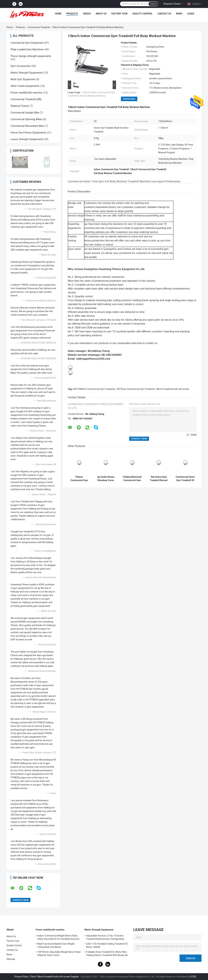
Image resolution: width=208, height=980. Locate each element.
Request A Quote (172, 4)
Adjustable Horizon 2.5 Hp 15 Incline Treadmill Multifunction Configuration (105, 937)
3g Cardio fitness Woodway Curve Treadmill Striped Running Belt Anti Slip (106, 479)
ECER (193, 977)
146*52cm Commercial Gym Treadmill (135, 389)
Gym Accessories (21, 66)
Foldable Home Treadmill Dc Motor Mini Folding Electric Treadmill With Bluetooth (107, 954)
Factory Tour (119, 14)
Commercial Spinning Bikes (26, 119)
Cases (191, 14)
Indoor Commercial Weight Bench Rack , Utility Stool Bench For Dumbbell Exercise (58, 937)
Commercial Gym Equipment (27, 43)
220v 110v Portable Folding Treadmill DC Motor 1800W (107, 945)
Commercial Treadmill (39, 27)
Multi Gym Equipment (23, 79)
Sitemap (11, 959)
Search (153, 4)
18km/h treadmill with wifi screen (172, 389)
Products (72, 14)
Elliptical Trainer (20, 106)
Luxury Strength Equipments (27, 139)
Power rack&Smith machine (26, 93)
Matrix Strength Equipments (27, 73)
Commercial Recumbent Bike (27, 126)
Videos (87, 14)
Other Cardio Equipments (25, 86)
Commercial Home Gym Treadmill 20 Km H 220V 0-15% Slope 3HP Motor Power (185, 479)
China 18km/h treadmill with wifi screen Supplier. (55, 977)
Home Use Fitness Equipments (28, 133)
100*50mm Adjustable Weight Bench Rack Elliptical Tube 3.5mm (59, 954)
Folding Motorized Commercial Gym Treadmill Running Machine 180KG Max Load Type (132, 479)
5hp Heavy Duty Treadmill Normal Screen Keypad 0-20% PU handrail (159, 479)
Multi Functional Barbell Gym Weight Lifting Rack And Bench (56, 945)
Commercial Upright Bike (25, 113)
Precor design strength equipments (31, 56)
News (179, 14)
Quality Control (143, 14)
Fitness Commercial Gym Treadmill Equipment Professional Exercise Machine (79, 479)
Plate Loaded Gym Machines (27, 49)
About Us (101, 14)
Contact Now (129, 99)
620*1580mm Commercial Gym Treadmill (94, 389)
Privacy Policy (21, 977)
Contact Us (164, 14)
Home (58, 14)
